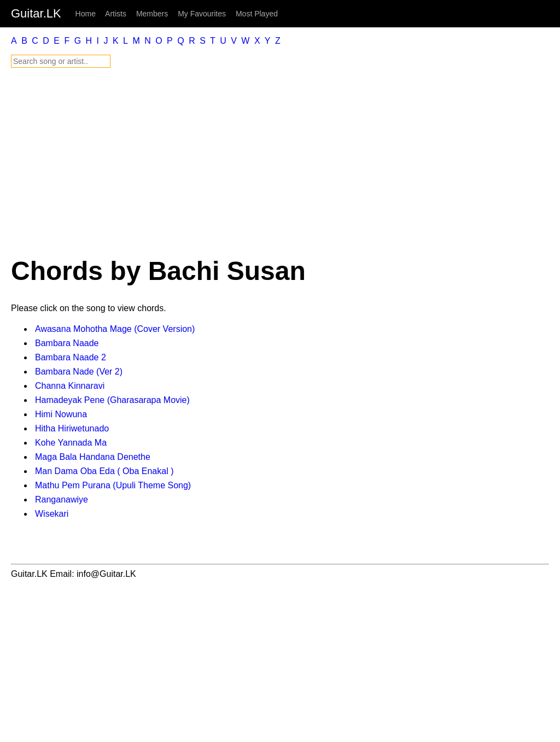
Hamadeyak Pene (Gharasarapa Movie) (112, 400)
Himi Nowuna (61, 414)
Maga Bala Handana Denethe (93, 457)
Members (152, 14)
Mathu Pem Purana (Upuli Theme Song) (113, 485)
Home (86, 14)
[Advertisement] (280, 162)
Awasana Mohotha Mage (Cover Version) (115, 329)
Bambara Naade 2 (71, 357)
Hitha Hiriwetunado (72, 428)
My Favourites (202, 14)
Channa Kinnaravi (70, 386)
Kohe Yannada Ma (71, 443)
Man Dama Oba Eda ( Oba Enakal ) (104, 471)
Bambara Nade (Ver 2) (79, 372)
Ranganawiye (62, 499)
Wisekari (52, 514)
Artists (116, 14)
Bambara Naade (67, 343)
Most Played (257, 14)
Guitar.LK (36, 13)
